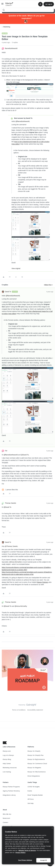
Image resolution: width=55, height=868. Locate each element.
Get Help (31, 803)
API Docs (31, 799)
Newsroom (6, 818)
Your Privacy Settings (25, 860)
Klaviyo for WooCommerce (37, 772)
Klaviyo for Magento (34, 768)
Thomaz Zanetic (11, 503)
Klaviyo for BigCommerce (36, 759)
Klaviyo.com (7, 751)
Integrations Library (9, 795)
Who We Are (7, 814)
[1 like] (10, 490)
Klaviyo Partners (43, 582)
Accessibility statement (35, 710)
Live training (7, 772)
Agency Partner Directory (11, 791)
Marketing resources (10, 768)
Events (30, 791)
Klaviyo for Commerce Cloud (37, 764)
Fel (6, 451)
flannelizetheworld (11, 48)
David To (8, 292)
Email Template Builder (35, 795)
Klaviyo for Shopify (34, 751)
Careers (5, 822)
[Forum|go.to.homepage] (9, 4)
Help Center (7, 764)
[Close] (52, 828)
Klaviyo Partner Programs (11, 787)
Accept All (43, 860)
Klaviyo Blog (7, 759)
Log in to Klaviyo (8, 755)
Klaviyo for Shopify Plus (36, 755)
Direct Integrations (34, 776)
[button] (2, 5)
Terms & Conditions (19, 710)
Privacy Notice (20, 853)
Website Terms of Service (27, 850)
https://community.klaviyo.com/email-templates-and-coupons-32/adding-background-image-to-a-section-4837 (26, 569)
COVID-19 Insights (34, 787)
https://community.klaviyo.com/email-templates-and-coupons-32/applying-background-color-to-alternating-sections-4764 (27, 573)
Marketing (7, 27)
